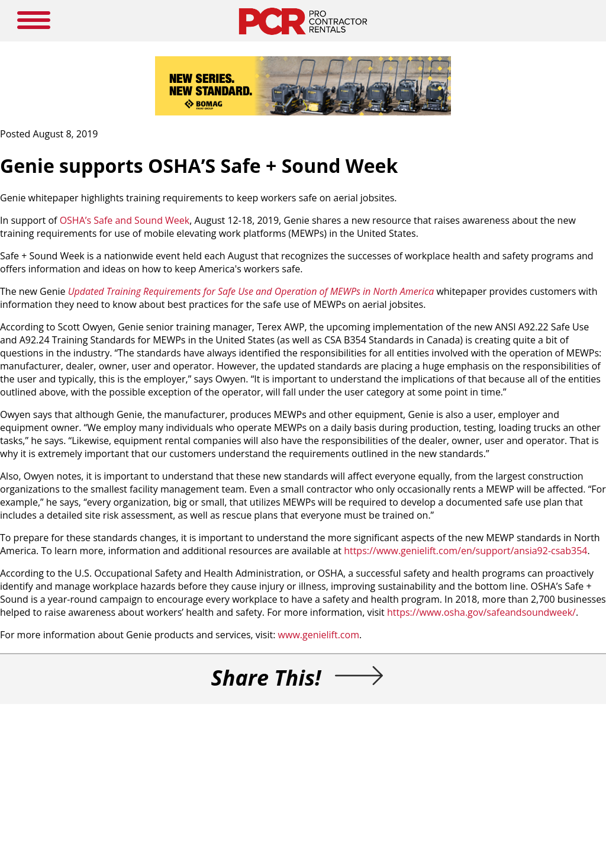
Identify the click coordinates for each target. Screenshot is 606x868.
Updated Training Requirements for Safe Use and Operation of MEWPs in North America (251, 291)
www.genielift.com (319, 635)
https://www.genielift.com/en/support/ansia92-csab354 (465, 551)
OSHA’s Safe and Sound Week (125, 220)
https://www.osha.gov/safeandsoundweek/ (481, 612)
